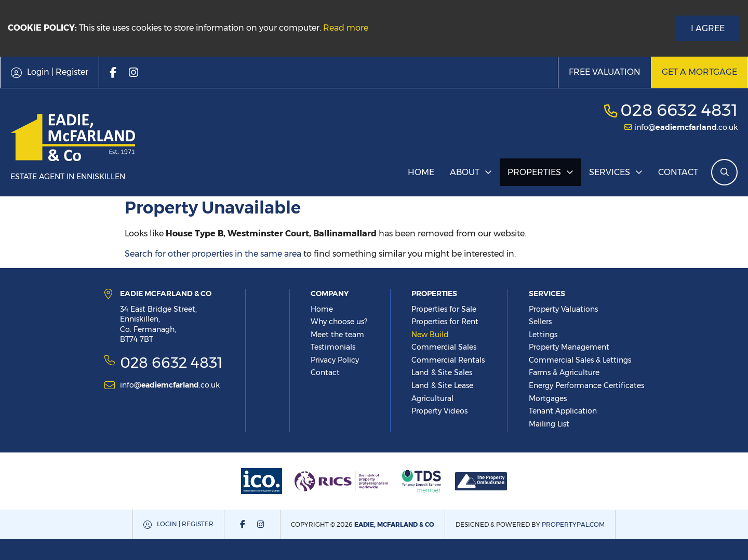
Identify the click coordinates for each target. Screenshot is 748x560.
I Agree (708, 28)
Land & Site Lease (442, 385)
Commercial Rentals (448, 360)
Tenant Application (563, 411)
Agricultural (432, 398)
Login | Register (185, 524)
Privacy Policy (335, 360)
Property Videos (439, 411)
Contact (678, 172)
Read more (346, 28)
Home (421, 172)
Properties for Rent (445, 322)
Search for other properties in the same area (213, 254)
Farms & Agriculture (564, 372)
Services (610, 172)
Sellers (540, 322)
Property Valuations (563, 309)
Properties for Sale (444, 309)
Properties (534, 172)
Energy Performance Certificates (586, 385)
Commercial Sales (444, 347)
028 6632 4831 (679, 110)
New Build (430, 335)
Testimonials (333, 347)
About (465, 172)
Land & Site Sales (442, 372)
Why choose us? (339, 322)
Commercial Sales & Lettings (580, 360)
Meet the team (337, 335)
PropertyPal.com (573, 524)
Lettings (543, 335)
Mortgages (548, 398)
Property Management (569, 347)
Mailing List (549, 424)
